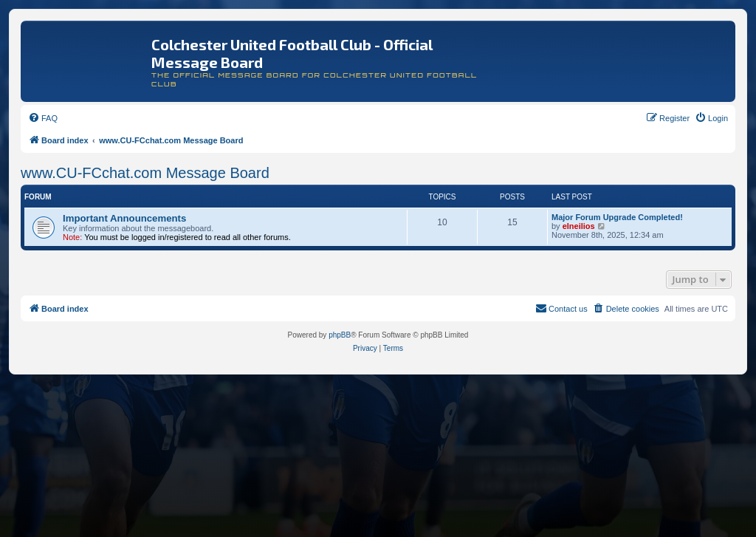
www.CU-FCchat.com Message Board (145, 173)
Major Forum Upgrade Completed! (617, 217)
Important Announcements (124, 218)
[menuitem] (43, 118)
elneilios (579, 226)
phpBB (340, 335)
